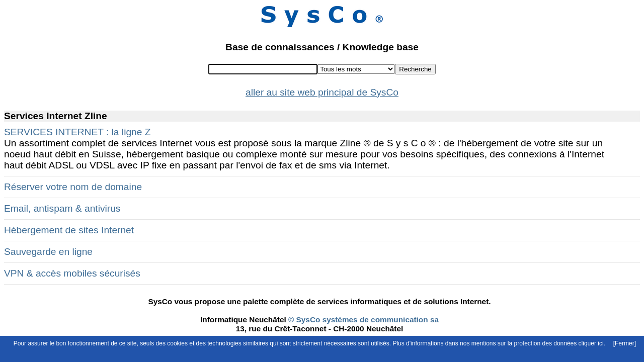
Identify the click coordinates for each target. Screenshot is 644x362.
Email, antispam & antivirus (62, 208)
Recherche (415, 69)
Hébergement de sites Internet (69, 230)
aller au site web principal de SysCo (322, 92)
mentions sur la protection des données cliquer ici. (538, 343)
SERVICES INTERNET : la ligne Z (77, 132)
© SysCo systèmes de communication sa (363, 320)
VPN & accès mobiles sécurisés (72, 273)
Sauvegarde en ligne (48, 252)
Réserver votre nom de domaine (73, 187)
